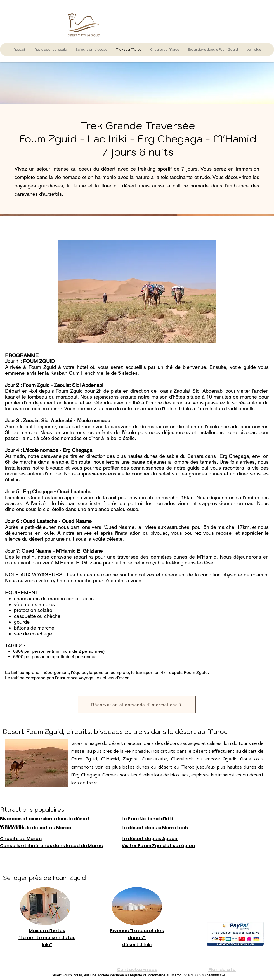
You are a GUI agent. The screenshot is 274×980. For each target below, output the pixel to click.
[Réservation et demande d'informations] (137, 705)
